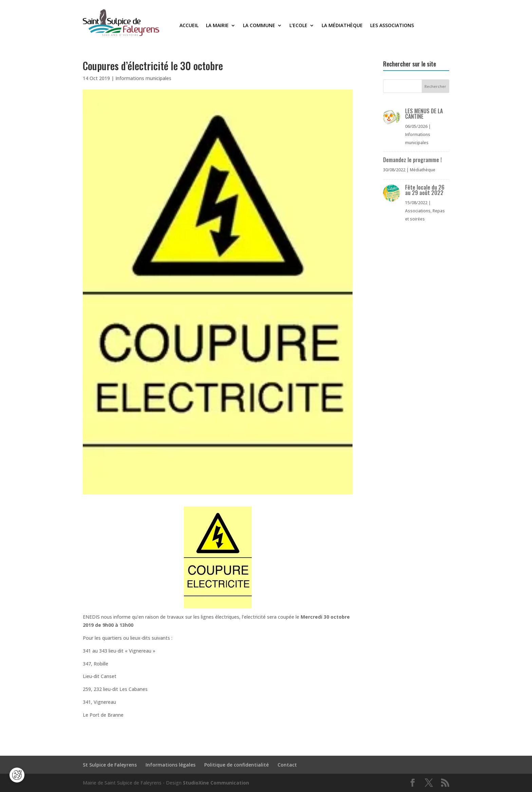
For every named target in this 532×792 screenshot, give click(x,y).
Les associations (392, 26)
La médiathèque (342, 26)
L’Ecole (298, 26)
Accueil (189, 26)
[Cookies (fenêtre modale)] (17, 775)
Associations (418, 211)
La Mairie (217, 26)
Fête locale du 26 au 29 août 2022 (425, 190)
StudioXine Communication (216, 783)
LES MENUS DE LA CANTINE (424, 114)
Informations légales (170, 765)
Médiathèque (423, 170)
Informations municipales (143, 78)
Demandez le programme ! (412, 160)
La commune (259, 26)
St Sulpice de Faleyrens (110, 765)
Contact (287, 765)
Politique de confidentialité (236, 765)
